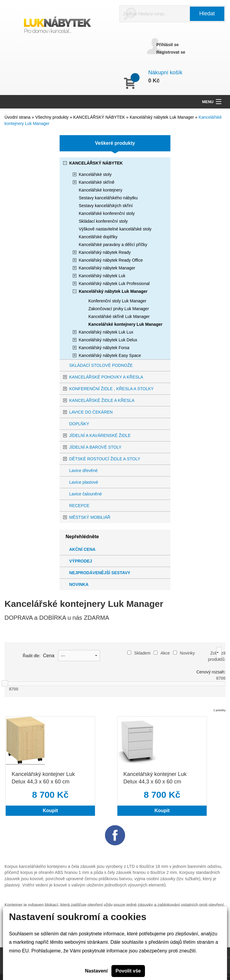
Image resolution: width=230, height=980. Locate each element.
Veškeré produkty (115, 143)
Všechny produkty (53, 117)
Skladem (139, 653)
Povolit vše (128, 971)
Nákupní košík (165, 73)
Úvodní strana (18, 117)
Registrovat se (171, 52)
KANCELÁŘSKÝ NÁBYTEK (100, 117)
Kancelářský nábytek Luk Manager (162, 117)
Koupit (50, 811)
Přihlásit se (168, 45)
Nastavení (96, 971)
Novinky (184, 653)
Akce (162, 653)
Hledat (207, 13)
